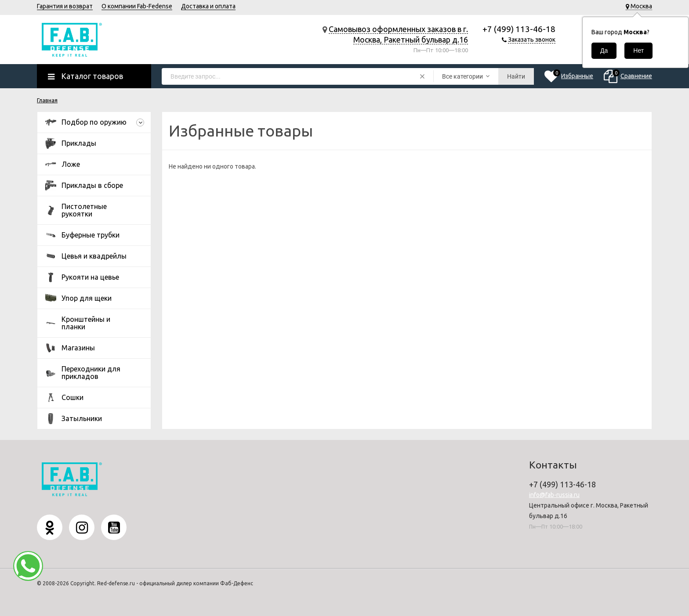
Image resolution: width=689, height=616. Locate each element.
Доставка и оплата (208, 6)
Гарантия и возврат (65, 6)
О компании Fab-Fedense (137, 6)
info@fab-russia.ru (554, 495)
